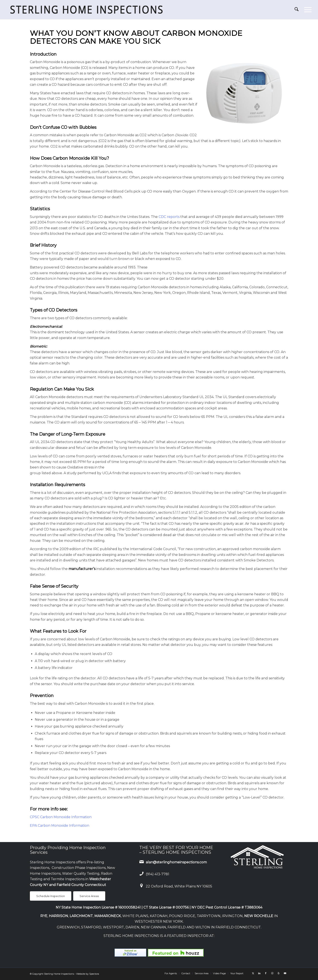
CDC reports (169, 217)
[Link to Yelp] (279, 973)
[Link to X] (253, 973)
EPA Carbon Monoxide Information (60, 826)
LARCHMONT (81, 916)
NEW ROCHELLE (259, 916)
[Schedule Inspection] (51, 896)
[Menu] (306, 10)
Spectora (94, 974)
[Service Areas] (89, 896)
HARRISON (58, 916)
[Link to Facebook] (266, 973)
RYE (44, 916)
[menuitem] (297, 10)
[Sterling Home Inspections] (86, 10)
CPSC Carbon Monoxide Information (61, 817)
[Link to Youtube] (285, 973)
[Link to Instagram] (272, 973)
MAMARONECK (108, 916)
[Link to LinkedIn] (259, 973)
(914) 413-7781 (158, 874)
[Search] (297, 10)
